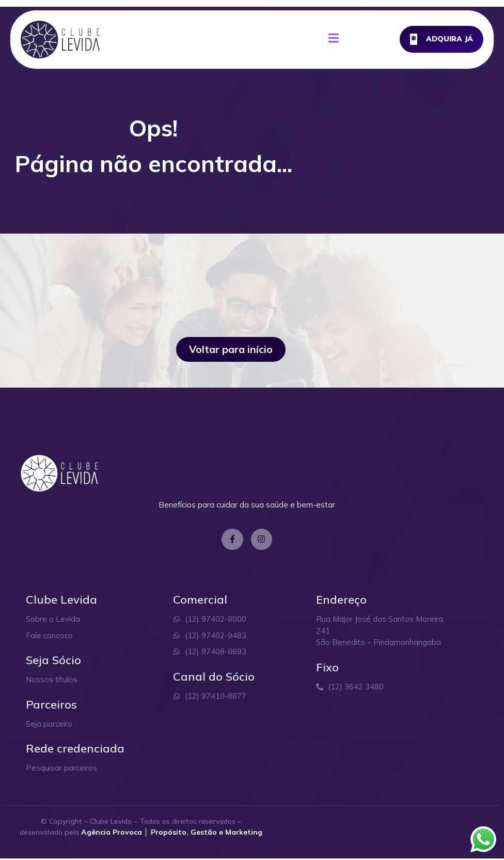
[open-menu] (334, 40)
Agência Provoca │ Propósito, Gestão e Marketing (172, 834)
